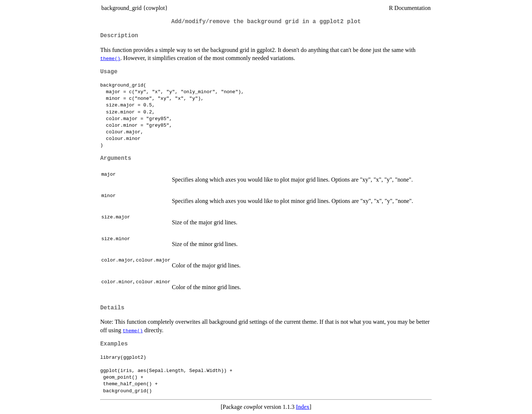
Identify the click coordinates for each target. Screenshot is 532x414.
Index (302, 407)
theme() (110, 58)
